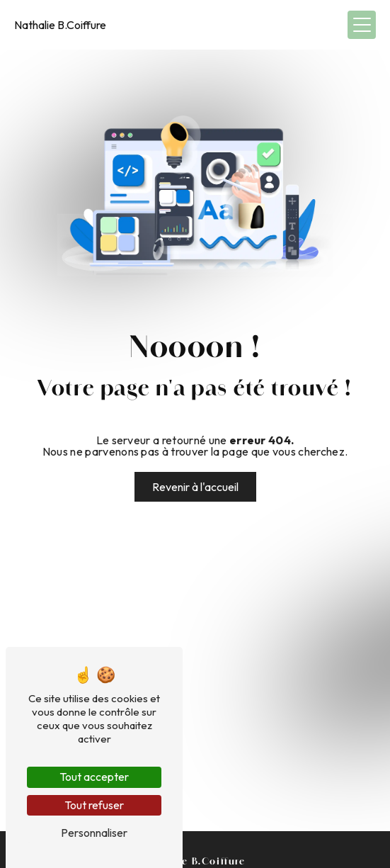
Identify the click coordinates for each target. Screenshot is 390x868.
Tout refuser (94, 805)
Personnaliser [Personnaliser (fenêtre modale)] (94, 833)
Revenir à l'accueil (195, 487)
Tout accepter (94, 777)
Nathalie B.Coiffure (60, 25)
